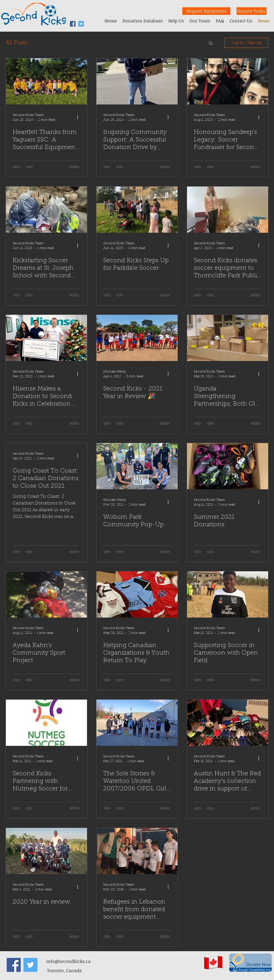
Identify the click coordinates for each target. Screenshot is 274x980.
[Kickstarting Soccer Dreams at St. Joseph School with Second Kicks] (46, 210)
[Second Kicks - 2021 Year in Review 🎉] (137, 338)
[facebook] (73, 24)
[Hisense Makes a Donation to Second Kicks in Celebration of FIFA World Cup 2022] (46, 338)
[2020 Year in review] (46, 851)
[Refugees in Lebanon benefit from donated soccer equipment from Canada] (137, 851)
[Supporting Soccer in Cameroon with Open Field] (228, 594)
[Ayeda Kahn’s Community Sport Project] (46, 594)
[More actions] (79, 117)
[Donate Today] (251, 11)
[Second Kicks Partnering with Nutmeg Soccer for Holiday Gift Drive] (46, 723)
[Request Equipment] (206, 11)
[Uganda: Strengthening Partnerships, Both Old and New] (228, 338)
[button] (211, 44)
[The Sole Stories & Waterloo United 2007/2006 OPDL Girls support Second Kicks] (137, 723)
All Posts (16, 43)
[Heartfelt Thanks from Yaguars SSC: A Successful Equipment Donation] (46, 81)
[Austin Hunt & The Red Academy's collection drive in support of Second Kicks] (228, 723)
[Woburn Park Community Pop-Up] (137, 466)
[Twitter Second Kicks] (81, 24)
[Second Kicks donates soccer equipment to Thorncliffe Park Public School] (228, 210)
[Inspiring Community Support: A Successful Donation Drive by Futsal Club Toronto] (137, 81)
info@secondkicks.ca (68, 961)
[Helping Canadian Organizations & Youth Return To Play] (137, 594)
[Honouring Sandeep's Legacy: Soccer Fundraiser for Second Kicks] (228, 81)
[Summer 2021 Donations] (228, 466)
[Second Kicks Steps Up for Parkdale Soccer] (137, 210)
